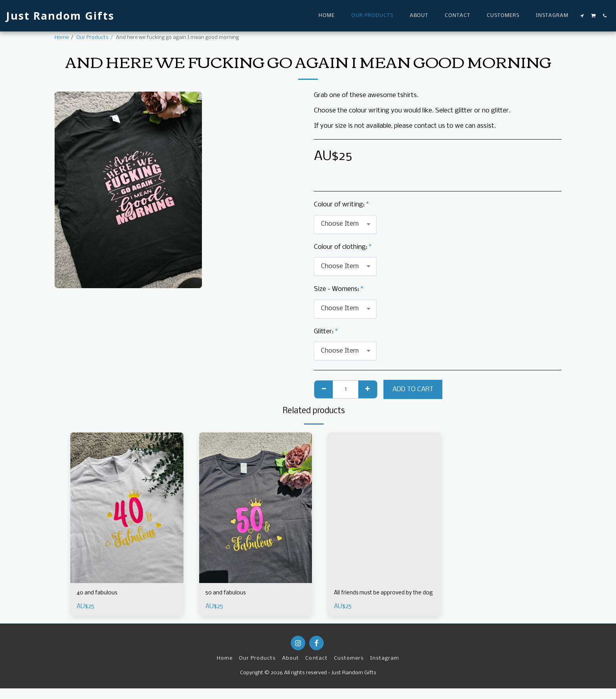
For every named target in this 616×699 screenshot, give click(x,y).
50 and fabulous (228, 594)
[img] (127, 508)
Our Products (92, 38)
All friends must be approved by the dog (379, 599)
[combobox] (345, 224)
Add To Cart (413, 389)
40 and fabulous (100, 594)
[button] (582, 16)
